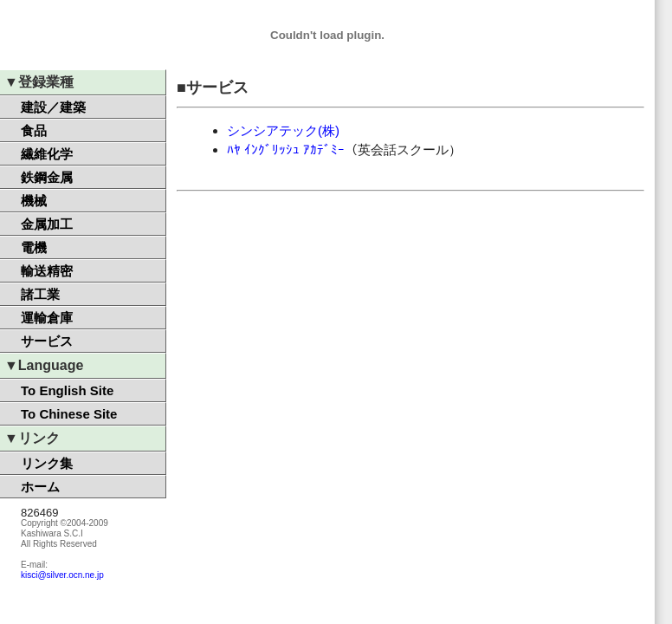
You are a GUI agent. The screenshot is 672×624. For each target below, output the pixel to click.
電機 (34, 247)
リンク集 (47, 463)
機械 (34, 201)
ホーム (40, 487)
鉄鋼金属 (47, 177)
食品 (34, 130)
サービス (47, 341)
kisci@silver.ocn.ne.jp (62, 575)
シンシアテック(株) (283, 130)
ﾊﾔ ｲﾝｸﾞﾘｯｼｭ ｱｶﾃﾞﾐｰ (286, 149)
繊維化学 (47, 154)
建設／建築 (53, 107)
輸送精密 (47, 271)
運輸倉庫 (47, 318)
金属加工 (47, 224)
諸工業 (40, 294)
